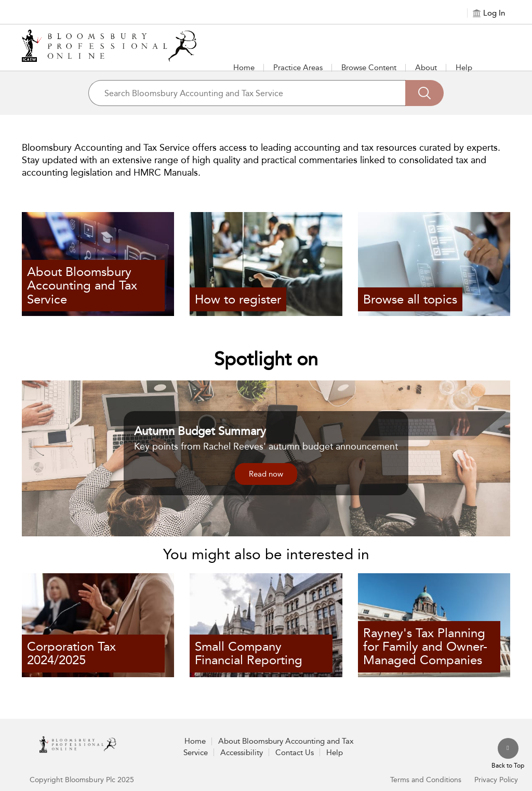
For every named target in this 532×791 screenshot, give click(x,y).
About (426, 68)
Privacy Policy (496, 780)
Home (244, 68)
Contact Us (295, 753)
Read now (266, 474)
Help (464, 68)
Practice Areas (298, 68)
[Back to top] (508, 754)
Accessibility (242, 753)
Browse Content (369, 68)
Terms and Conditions (426, 780)
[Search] (424, 93)
